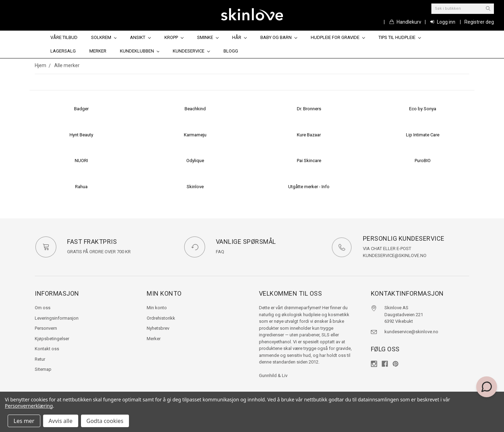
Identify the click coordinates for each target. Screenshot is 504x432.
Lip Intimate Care (423, 135)
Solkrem (104, 37)
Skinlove (195, 187)
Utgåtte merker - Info (309, 187)
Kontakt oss (47, 349)
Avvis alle (61, 421)
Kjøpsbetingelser (52, 339)
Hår (239, 37)
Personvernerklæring (29, 406)
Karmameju (195, 135)
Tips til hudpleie (400, 37)
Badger (81, 109)
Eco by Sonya (423, 109)
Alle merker (67, 65)
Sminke (208, 37)
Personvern (46, 328)
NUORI (81, 161)
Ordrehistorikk (161, 318)
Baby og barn (279, 37)
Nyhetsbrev (158, 328)
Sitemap (43, 369)
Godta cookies (105, 421)
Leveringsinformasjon (57, 318)
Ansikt (140, 37)
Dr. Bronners (309, 109)
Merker (98, 51)
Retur (40, 359)
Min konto (157, 308)
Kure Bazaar (309, 135)
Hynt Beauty (81, 135)
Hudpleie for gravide (338, 37)
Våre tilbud (64, 37)
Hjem (40, 65)
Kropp (174, 37)
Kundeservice (191, 51)
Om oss (43, 308)
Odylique (195, 161)
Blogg (231, 51)
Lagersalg (63, 51)
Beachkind (195, 109)
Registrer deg (479, 22)
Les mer (24, 421)
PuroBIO (423, 161)
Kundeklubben (140, 51)
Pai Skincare (309, 161)
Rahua (81, 187)
